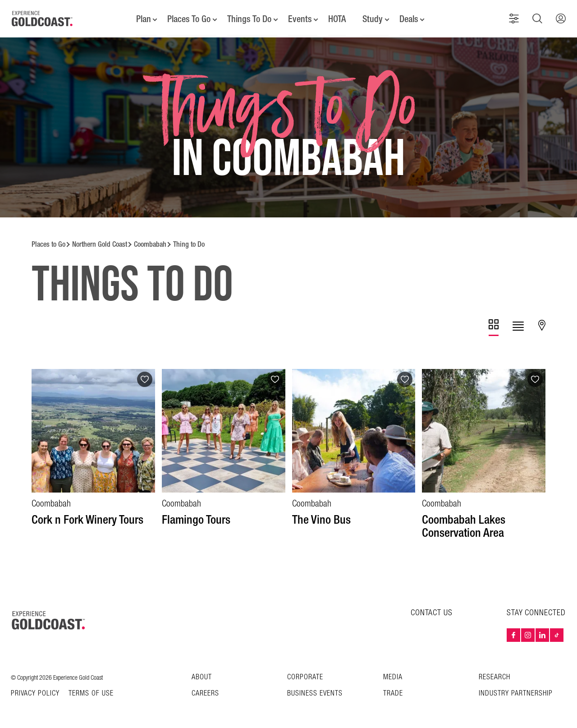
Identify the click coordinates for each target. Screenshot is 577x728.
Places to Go (48, 242)
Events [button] (300, 18)
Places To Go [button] (189, 18)
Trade (393, 692)
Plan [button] (143, 18)
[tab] (494, 326)
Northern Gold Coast (100, 242)
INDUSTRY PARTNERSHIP (516, 692)
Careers (205, 692)
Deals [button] (409, 18)
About (202, 675)
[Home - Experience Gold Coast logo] (42, 18)
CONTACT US (432, 611)
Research (495, 675)
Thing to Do (189, 242)
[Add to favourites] (145, 378)
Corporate (305, 675)
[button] (515, 18)
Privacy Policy (35, 692)
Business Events (315, 692)
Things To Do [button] (249, 18)
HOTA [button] (337, 18)
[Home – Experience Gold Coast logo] (49, 618)
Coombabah (150, 242)
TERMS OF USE (91, 692)
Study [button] (373, 18)
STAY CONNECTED (536, 611)
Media (393, 675)
